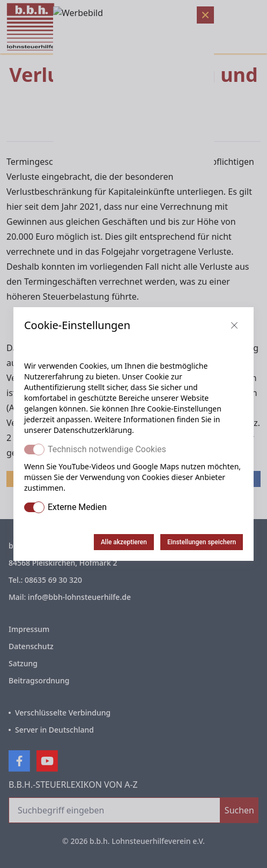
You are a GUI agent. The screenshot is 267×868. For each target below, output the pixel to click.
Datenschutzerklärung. (94, 430)
